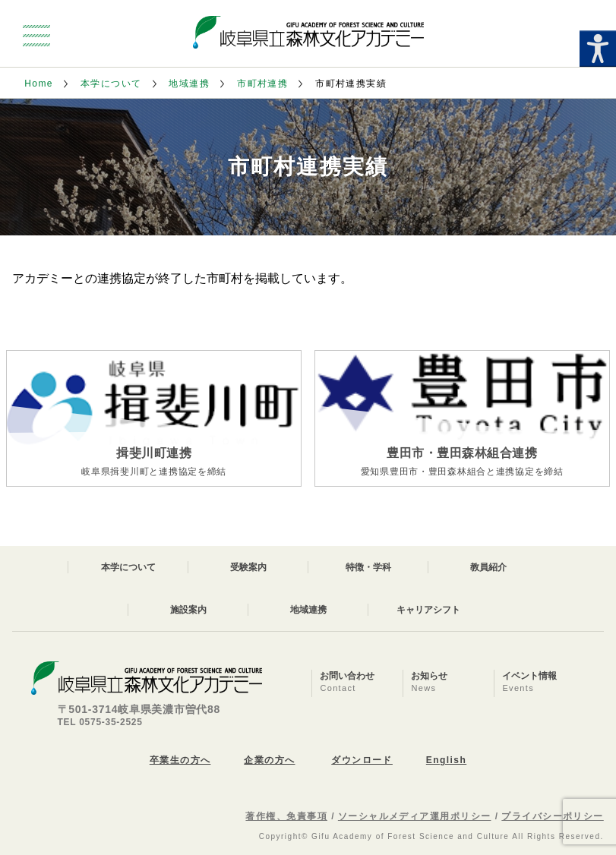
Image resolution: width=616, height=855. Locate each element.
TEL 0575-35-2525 (100, 722)
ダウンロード (362, 760)
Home (39, 84)
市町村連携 (262, 84)
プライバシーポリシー (552, 816)
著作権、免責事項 (286, 816)
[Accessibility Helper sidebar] (598, 49)
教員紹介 (488, 567)
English (446, 760)
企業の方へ (269, 760)
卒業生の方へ (180, 760)
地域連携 (189, 84)
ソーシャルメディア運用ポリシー (415, 816)
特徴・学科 (368, 567)
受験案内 (248, 567)
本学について (111, 84)
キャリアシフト (428, 610)
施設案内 (188, 610)
